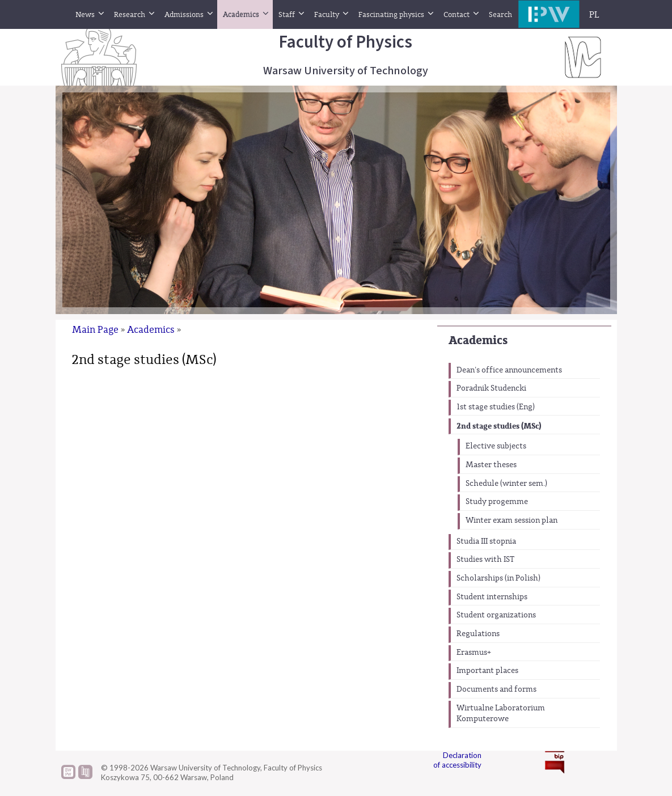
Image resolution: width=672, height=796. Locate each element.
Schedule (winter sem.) (506, 484)
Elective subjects (496, 446)
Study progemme (497, 502)
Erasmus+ (474, 653)
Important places (487, 671)
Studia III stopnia (486, 541)
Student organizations (496, 615)
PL (594, 15)
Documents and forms (496, 689)
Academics (478, 340)
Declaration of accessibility (457, 760)
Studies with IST (485, 560)
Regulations (478, 634)
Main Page (95, 330)
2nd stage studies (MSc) (499, 426)
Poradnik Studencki (491, 388)
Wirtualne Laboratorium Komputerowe (501, 714)
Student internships (492, 597)
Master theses (491, 465)
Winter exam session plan (512, 520)
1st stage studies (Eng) (496, 407)
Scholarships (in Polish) (498, 578)
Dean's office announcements (509, 370)
